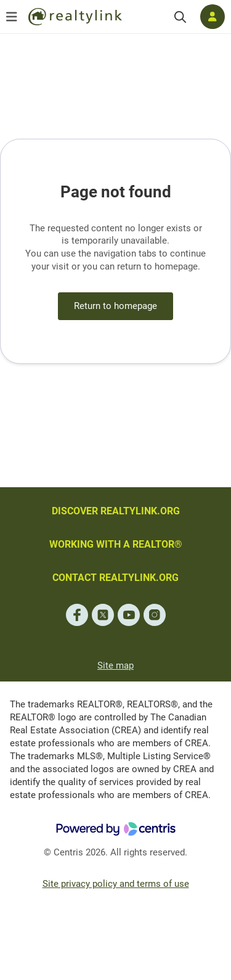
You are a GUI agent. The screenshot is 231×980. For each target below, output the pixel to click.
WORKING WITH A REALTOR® (116, 544)
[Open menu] (12, 17)
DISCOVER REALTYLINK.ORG (116, 511)
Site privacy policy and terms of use (116, 884)
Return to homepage (115, 306)
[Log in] (213, 17)
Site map (115, 665)
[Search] (180, 17)
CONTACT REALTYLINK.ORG (115, 578)
